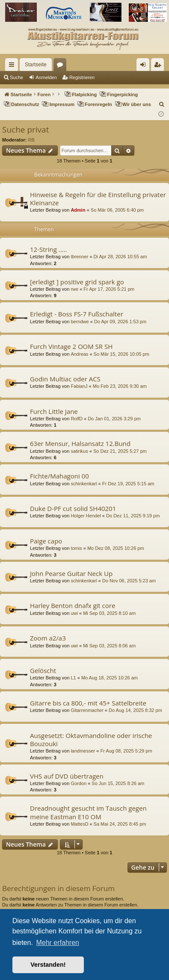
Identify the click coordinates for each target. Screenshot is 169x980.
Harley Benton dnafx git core (73, 605)
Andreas (79, 354)
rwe (74, 289)
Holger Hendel (86, 516)
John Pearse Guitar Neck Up (71, 573)
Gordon (79, 783)
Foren (62, 66)
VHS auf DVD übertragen (67, 776)
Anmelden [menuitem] (145, 66)
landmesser (83, 751)
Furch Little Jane (54, 411)
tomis (76, 548)
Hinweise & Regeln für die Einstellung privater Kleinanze (98, 199)
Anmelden (46, 77)
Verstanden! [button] (48, 965)
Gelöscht (43, 670)
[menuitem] (162, 104)
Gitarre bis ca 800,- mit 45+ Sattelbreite (88, 703)
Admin (78, 210)
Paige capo (46, 541)
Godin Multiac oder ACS (65, 379)
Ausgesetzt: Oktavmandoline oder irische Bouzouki (91, 739)
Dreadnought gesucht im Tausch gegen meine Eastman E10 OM (88, 812)
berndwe (80, 322)
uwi (74, 613)
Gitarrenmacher (87, 710)
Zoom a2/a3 (48, 638)
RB (31, 140)
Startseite (36, 65)
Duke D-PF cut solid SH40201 (73, 508)
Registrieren (82, 77)
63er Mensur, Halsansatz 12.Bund (80, 443)
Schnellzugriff (13, 66)
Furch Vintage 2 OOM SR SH (71, 346)
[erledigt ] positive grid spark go (77, 282)
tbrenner (79, 257)
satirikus (79, 451)
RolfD (77, 419)
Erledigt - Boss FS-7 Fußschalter (77, 314)
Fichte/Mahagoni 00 (59, 476)
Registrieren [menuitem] (159, 66)
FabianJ (79, 386)
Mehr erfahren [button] (58, 943)
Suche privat (25, 130)
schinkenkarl (84, 484)
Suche (16, 77)
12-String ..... (48, 249)
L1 (73, 678)
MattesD (79, 824)
